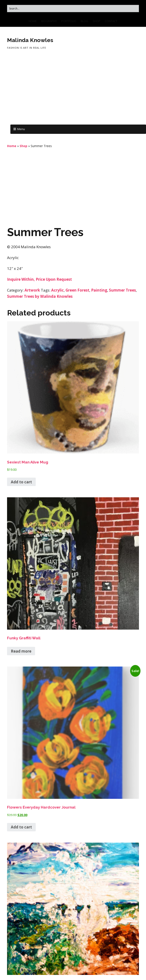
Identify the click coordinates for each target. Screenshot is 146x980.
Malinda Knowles (30, 40)
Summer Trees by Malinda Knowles (40, 296)
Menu (21, 129)
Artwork (32, 290)
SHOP (96, 21)
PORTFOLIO (69, 21)
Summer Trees (122, 290)
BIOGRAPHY (49, 21)
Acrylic (57, 290)
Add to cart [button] (21, 482)
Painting (99, 290)
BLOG (84, 21)
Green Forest (77, 290)
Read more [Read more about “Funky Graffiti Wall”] (21, 651)
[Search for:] (73, 9)
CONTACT (111, 21)
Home (12, 146)
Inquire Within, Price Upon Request (39, 279)
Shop (23, 146)
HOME (33, 21)
